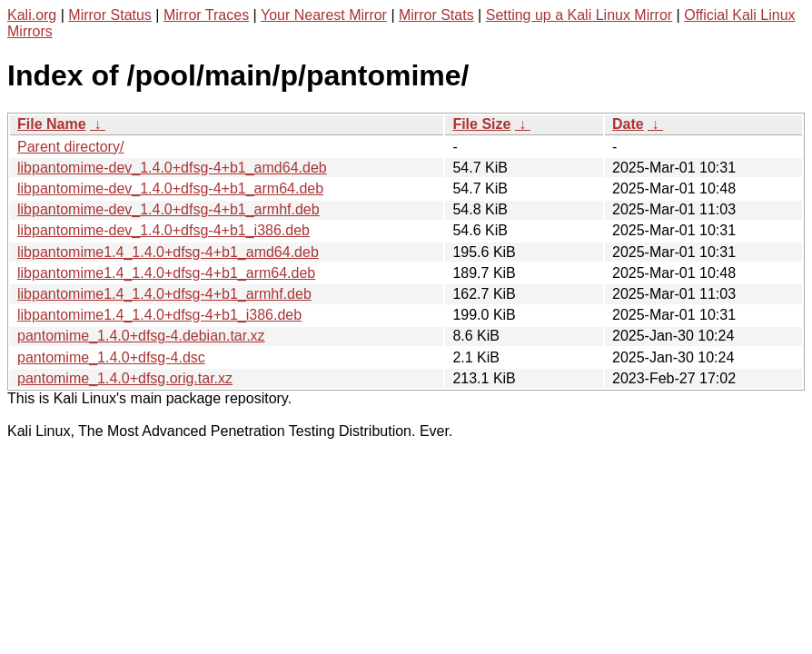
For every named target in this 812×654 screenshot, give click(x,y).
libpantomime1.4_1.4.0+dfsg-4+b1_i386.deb (159, 315)
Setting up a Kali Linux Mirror (579, 15)
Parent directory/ (70, 147)
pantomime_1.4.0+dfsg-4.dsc (111, 357)
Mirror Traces (206, 15)
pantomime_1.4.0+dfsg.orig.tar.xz (125, 378)
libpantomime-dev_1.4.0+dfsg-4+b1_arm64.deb (170, 188)
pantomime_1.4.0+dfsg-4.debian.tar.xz (141, 336)
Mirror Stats (436, 15)
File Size (481, 124)
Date (628, 124)
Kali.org (32, 15)
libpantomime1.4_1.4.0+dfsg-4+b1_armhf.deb (164, 294)
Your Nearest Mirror (324, 15)
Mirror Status (110, 15)
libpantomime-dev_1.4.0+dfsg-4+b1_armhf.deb (168, 209)
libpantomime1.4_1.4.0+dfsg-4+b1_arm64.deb (166, 273)
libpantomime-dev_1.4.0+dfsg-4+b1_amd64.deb (172, 168)
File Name (52, 124)
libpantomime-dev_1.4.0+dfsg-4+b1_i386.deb (163, 230)
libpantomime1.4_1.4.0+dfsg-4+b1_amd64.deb (168, 252)
